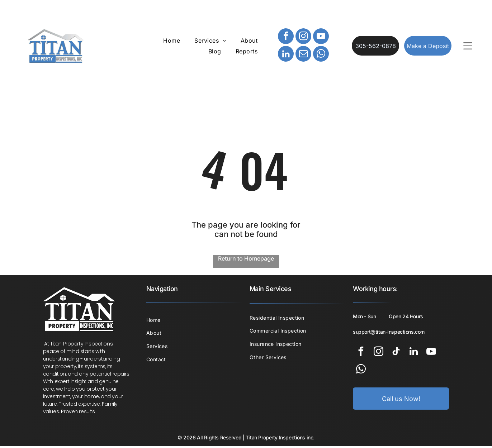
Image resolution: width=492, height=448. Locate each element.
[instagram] (303, 38)
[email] (303, 55)
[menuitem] (172, 41)
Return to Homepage (246, 260)
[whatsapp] (321, 55)
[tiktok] (396, 354)
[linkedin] (286, 55)
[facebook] (286, 38)
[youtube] (321, 38)
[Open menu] (468, 47)
